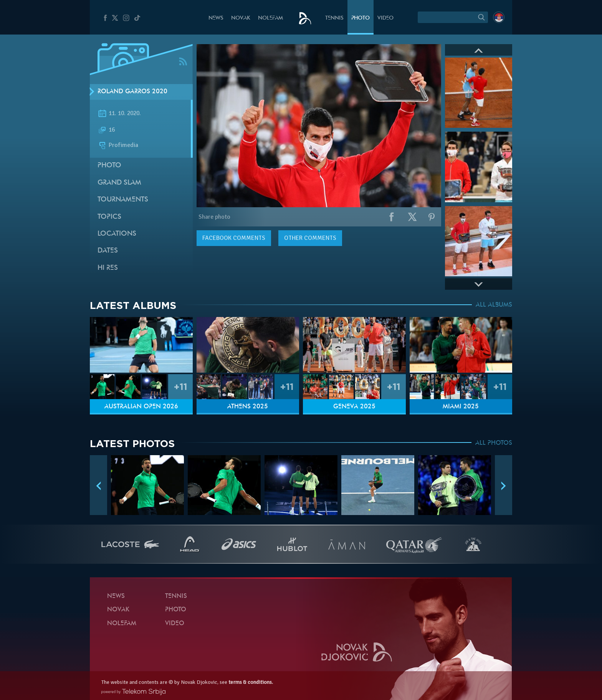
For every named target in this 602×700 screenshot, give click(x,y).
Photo (361, 18)
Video (385, 18)
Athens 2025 (248, 407)
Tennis (334, 18)
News (216, 18)
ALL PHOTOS (494, 443)
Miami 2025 (461, 407)
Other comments (310, 238)
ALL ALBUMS (494, 305)
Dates (108, 251)
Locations (117, 234)
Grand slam (119, 183)
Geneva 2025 (354, 407)
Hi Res (108, 268)
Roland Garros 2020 (132, 92)
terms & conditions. (251, 682)
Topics (109, 217)
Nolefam (270, 18)
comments (234, 238)
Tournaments (123, 200)
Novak (241, 18)
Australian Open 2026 (141, 407)
